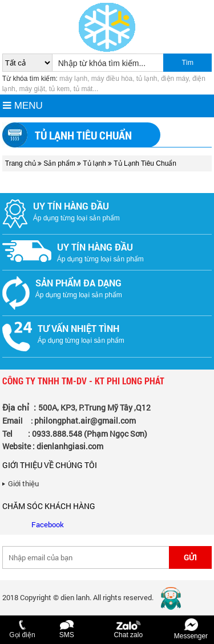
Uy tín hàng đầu (71, 206)
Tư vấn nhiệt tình (78, 328)
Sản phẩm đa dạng (78, 283)
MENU (23, 106)
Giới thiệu (23, 483)
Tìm (187, 63)
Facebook (48, 524)
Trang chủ (21, 163)
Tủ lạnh (95, 163)
